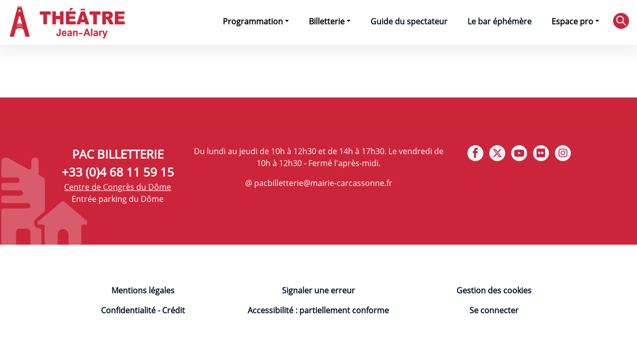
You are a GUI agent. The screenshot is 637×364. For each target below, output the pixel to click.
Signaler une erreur (318, 290)
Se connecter (494, 310)
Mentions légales (143, 290)
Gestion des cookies (494, 290)
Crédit (174, 310)
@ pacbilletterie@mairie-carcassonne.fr (319, 183)
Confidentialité (128, 310)
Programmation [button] (253, 21)
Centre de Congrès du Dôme (118, 187)
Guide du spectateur (409, 21)
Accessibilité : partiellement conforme (318, 310)
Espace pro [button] (572, 21)
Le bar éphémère (500, 21)
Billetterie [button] (327, 21)
